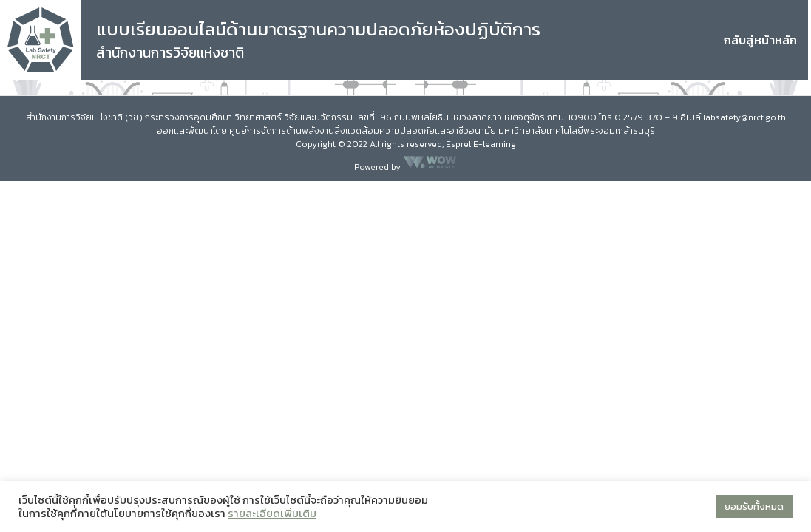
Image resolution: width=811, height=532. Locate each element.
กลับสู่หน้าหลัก (760, 40)
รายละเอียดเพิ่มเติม (272, 514)
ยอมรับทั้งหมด (754, 507)
